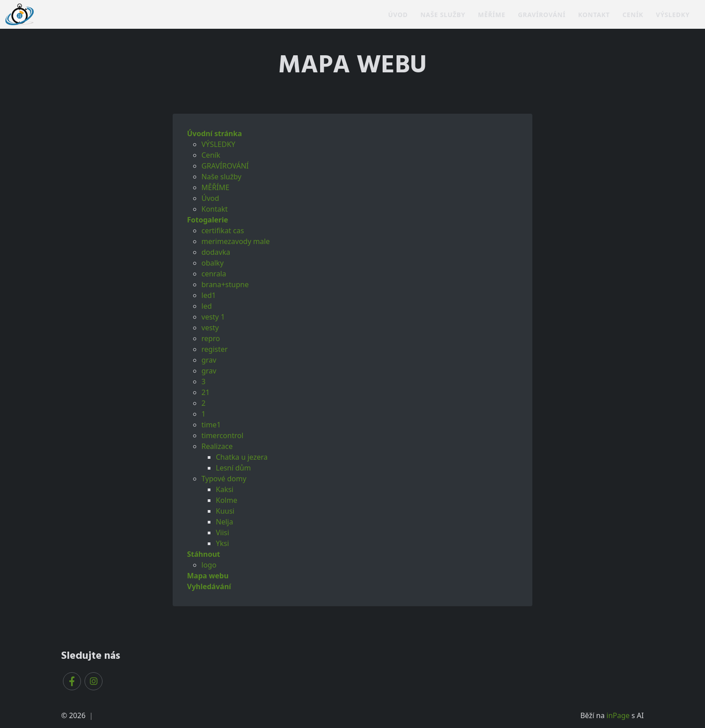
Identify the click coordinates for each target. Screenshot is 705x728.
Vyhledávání (209, 586)
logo (209, 565)
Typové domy (224, 479)
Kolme (227, 500)
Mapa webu (208, 576)
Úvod (398, 15)
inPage (618, 715)
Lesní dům (233, 468)
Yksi (222, 543)
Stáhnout (204, 554)
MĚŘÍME (492, 15)
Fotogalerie (207, 220)
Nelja (224, 522)
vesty (210, 328)
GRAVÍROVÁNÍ (542, 15)
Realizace (217, 446)
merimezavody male (236, 241)
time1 (211, 425)
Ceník (633, 15)
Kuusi (225, 511)
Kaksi (225, 489)
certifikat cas (223, 231)
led (207, 306)
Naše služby (443, 15)
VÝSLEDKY (673, 15)
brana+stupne (225, 284)
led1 (209, 295)
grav (209, 360)
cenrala (214, 274)
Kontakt (594, 15)
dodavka (216, 252)
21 (205, 392)
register (214, 349)
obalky (212, 263)
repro (211, 338)
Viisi (223, 533)
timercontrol (222, 435)
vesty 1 (213, 317)
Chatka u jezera (242, 457)
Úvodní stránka (214, 133)
